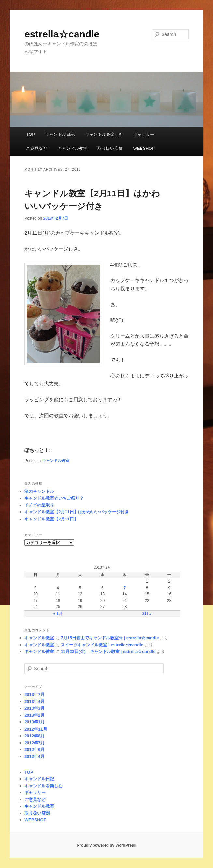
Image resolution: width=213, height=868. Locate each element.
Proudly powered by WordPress (106, 845)
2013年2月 (35, 715)
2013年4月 (35, 701)
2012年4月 (35, 756)
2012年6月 (35, 750)
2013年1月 (35, 722)
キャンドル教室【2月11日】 (51, 519)
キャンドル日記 (60, 134)
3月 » (147, 614)
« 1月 (58, 614)
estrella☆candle (62, 34)
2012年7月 (35, 743)
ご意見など (37, 148)
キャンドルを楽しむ (104, 134)
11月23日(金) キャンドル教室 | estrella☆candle (108, 652)
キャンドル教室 (72, 148)
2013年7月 (35, 695)
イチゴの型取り (39, 505)
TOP (30, 134)
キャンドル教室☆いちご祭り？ (54, 498)
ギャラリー (144, 134)
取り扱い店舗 (110, 148)
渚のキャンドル (39, 491)
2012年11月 (36, 729)
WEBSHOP (144, 148)
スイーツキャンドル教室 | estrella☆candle (102, 645)
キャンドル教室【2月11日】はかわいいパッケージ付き (77, 512)
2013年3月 (35, 708)
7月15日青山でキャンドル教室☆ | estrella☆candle (110, 638)
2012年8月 (35, 736)
